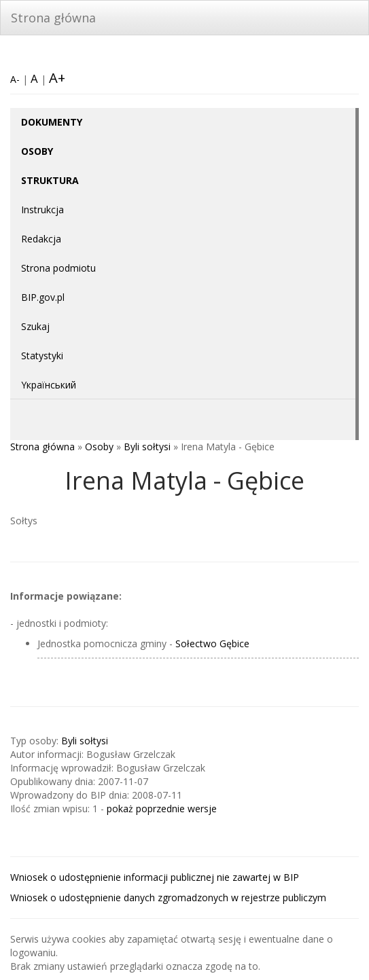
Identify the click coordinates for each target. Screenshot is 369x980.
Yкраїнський (49, 385)
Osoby (99, 447)
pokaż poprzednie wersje (162, 809)
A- (15, 79)
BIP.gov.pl (43, 297)
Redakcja (41, 239)
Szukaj (35, 326)
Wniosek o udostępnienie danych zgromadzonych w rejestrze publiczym (168, 897)
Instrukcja (42, 210)
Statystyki (42, 356)
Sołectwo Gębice (212, 643)
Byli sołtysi (147, 447)
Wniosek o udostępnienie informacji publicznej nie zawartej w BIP (155, 877)
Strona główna (53, 18)
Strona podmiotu (58, 268)
